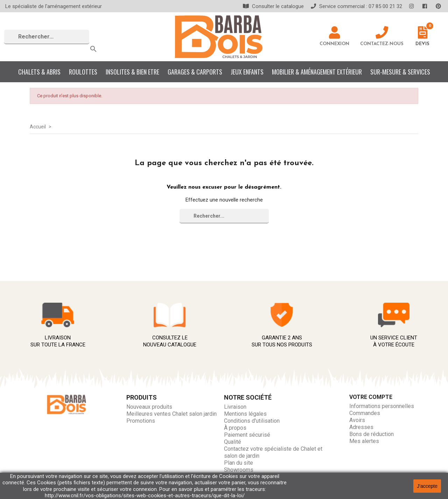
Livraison (235, 407)
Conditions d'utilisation (252, 421)
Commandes (365, 413)
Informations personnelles (382, 406)
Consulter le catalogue (273, 6)
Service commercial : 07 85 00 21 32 (356, 6)
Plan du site (239, 463)
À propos (235, 428)
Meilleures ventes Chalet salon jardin (171, 414)
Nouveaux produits (149, 407)
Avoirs (357, 420)
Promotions (141, 421)
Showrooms (239, 470)
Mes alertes (364, 441)
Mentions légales (245, 414)
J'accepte (427, 486)
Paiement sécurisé (247, 435)
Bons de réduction (372, 434)
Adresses (361, 427)
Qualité (233, 442)
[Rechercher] (47, 37)
